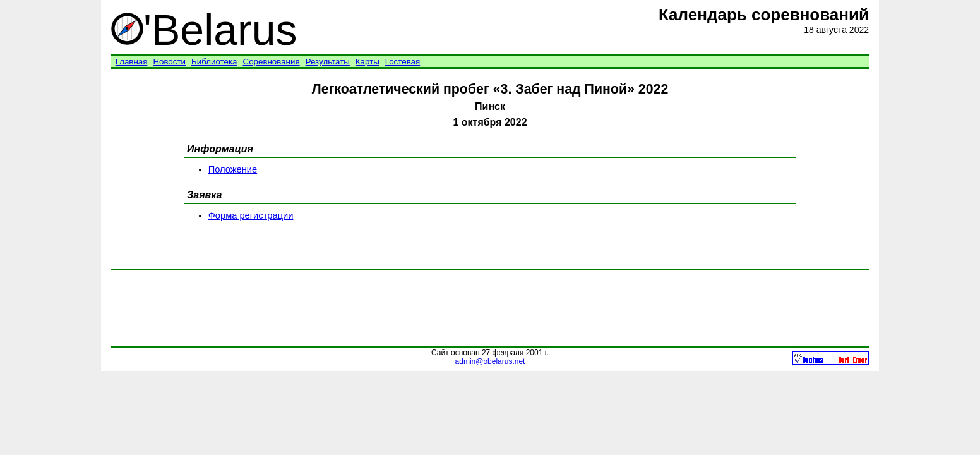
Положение (233, 169)
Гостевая (403, 62)
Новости (169, 62)
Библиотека (214, 62)
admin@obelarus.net (490, 361)
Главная (132, 62)
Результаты (328, 62)
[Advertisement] (490, 308)
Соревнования (272, 62)
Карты (367, 62)
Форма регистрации (251, 215)
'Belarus (204, 30)
